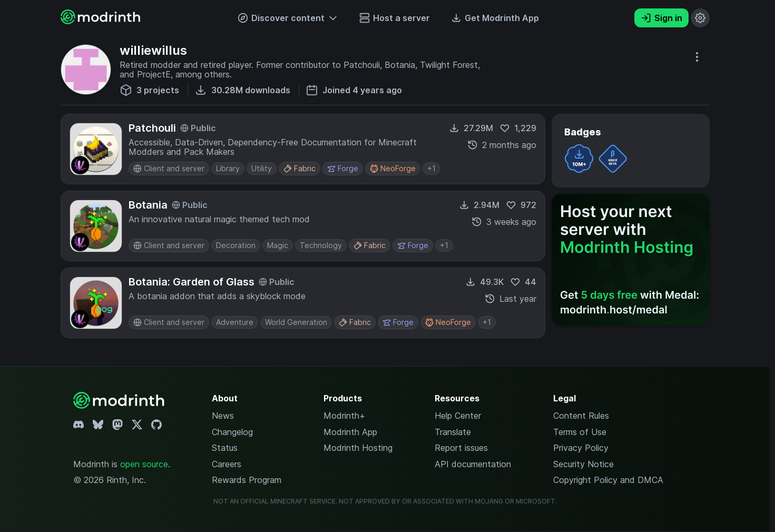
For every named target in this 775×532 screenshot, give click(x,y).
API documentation (473, 464)
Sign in (661, 18)
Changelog (232, 432)
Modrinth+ (345, 416)
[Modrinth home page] (102, 21)
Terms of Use (580, 432)
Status (225, 448)
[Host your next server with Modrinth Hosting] (631, 260)
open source (144, 464)
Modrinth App (350, 432)
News (223, 416)
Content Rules (581, 416)
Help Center (458, 416)
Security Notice (583, 464)
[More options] (697, 57)
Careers (227, 464)
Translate (453, 432)
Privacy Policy (581, 448)
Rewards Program (247, 480)
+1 (431, 168)
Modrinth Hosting (358, 448)
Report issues (461, 448)
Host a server (395, 18)
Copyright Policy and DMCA (608, 480)
